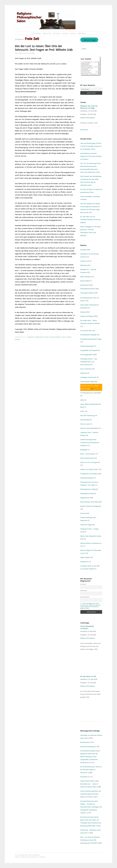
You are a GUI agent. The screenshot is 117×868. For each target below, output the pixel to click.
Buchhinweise (85, 285)
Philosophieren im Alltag (88, 489)
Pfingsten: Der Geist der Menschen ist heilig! (89, 107)
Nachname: (84, 591)
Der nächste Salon (86, 331)
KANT (82, 411)
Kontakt (73, 33)
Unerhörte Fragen (89, 40)
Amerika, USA (85, 261)
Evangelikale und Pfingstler (89, 350)
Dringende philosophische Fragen (91, 339)
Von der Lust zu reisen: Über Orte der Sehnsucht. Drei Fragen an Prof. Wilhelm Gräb (44, 48)
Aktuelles (57, 33)
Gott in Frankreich (86, 369)
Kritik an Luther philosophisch (90, 428)
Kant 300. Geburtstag (87, 416)
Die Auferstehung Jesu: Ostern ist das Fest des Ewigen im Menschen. (91, 770)
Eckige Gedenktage (87, 346)
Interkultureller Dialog (87, 382)
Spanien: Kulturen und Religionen (91, 506)
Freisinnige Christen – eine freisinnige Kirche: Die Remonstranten (89, 362)
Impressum (82, 33)
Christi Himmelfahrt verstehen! (87, 627)
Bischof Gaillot (85, 281)
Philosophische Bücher (88, 289)
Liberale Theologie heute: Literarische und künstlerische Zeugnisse (90, 443)
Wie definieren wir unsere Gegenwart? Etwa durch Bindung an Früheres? (91, 156)
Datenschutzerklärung (87, 747)
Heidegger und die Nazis (88, 377)
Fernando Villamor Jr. (38, 857)
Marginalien (84, 450)
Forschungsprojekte (87, 355)
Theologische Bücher (87, 293)
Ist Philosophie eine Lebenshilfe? (91, 393)
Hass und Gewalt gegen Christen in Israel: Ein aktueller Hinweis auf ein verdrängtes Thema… (91, 146)
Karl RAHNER (85, 420)
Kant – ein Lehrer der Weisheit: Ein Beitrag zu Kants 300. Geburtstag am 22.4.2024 (90, 840)
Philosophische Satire (87, 494)
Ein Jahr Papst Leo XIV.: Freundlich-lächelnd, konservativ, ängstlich (91, 220)
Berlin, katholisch (86, 277)
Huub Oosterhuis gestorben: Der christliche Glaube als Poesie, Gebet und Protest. (91, 794)
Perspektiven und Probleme (89, 474)
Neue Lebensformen (87, 458)
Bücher (65, 33)
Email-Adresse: (85, 597)
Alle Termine (84, 130)
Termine (83, 513)
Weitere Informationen (88, 118)
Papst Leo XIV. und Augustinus (90, 462)
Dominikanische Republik (88, 335)
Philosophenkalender (87, 478)
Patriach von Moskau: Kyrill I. (89, 469)
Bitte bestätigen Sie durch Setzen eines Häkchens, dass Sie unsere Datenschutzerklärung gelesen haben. (90, 606)
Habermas (84, 373)
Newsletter (47, 33)
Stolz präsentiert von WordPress (27, 855)
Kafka (82, 400)
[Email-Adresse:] (91, 89)
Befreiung (83, 265)
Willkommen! (36, 33)
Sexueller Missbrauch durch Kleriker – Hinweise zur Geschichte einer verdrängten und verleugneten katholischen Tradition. (91, 807)
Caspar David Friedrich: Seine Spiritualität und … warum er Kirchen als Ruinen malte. (90, 784)
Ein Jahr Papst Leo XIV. (88, 676)
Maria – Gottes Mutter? (88, 454)
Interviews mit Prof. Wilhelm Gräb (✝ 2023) (50, 337)
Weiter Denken (85, 558)
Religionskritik (85, 498)
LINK (96, 123)
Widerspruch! (84, 562)
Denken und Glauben (87, 316)
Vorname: (83, 584)
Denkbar (31, 337)
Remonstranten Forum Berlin (89, 502)
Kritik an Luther (85, 424)
